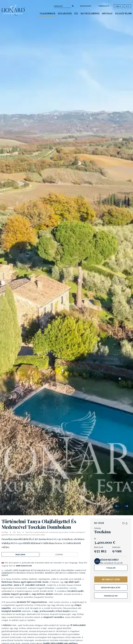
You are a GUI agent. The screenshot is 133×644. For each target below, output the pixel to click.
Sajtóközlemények (90, 13)
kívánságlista (104, 6)
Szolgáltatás (65, 13)
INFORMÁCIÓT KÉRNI (111, 579)
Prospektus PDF (111, 596)
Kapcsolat (107, 13)
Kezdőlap (5, 532)
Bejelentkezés (86, 6)
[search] (73, 6)
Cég (76, 13)
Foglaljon (111, 568)
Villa (14, 532)
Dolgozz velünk (123, 13)
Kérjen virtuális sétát (111, 587)
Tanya (19, 532)
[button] (123, 523)
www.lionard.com (24, 565)
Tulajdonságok (47, 13)
